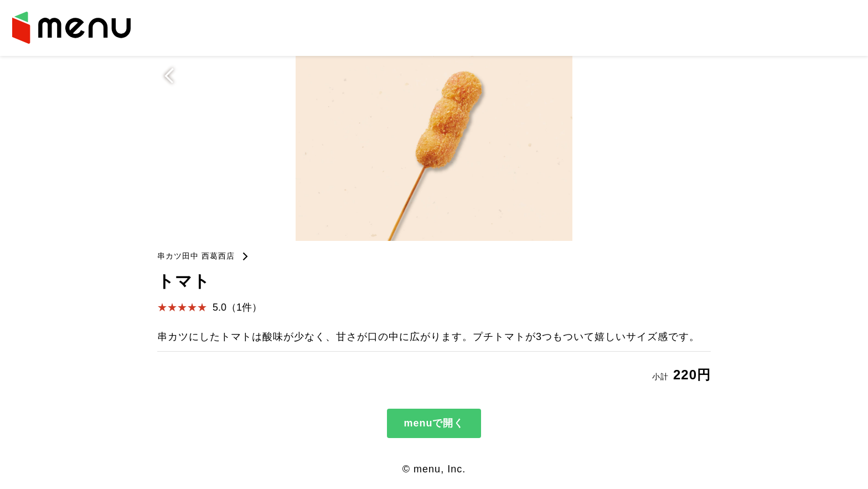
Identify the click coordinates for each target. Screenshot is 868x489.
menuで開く (434, 423)
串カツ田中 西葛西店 (196, 256)
